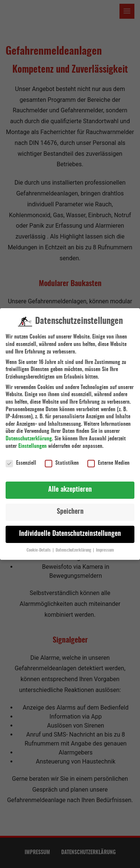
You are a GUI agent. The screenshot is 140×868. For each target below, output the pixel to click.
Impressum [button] (105, 545)
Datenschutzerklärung (29, 434)
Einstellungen (32, 441)
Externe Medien (108, 459)
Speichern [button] (70, 507)
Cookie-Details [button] (39, 545)
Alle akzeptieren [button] (70, 485)
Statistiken (62, 459)
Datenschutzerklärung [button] (74, 545)
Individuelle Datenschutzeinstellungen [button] (70, 529)
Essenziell (21, 459)
